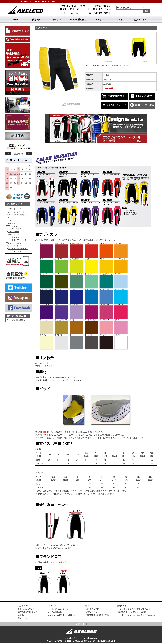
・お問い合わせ (91, 612)
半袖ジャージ (13, 231)
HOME (16, 20)
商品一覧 (36, 20)
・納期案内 (20, 615)
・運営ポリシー (22, 618)
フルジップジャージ (16, 212)
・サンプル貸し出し (54, 612)
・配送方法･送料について (27, 612)
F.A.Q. (99, 20)
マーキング (57, 20)
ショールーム (71, 13)
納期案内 (18, 136)
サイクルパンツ (13, 217)
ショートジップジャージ (18, 214)
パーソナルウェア (14, 229)
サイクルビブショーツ (17, 240)
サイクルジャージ (14, 209)
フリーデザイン (13, 226)
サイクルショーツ (15, 237)
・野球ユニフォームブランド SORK (131, 612)
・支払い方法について (25, 609)
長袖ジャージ (13, 234)
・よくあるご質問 (92, 609)
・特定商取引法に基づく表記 (96, 615)
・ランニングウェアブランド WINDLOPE (133, 609)
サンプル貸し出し (78, 20)
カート (120, 20)
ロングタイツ (13, 223)
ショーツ (12, 220)
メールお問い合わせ (100, 13)
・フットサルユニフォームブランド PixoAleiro (136, 615)
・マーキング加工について (57, 609)
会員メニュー (140, 20)
